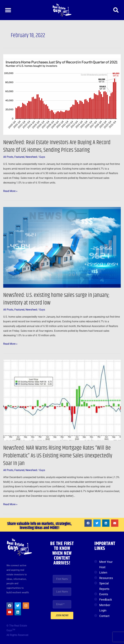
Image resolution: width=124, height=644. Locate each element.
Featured (19, 157)
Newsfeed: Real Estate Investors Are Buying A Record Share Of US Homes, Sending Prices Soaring (57, 146)
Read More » (10, 191)
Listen (103, 572)
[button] (8, 10)
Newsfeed (31, 157)
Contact (104, 616)
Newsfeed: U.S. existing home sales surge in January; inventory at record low (56, 299)
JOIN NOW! (62, 615)
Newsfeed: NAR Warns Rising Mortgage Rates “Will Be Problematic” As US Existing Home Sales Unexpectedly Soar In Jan (58, 456)
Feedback (106, 600)
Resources (106, 578)
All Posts (8, 157)
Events (104, 594)
